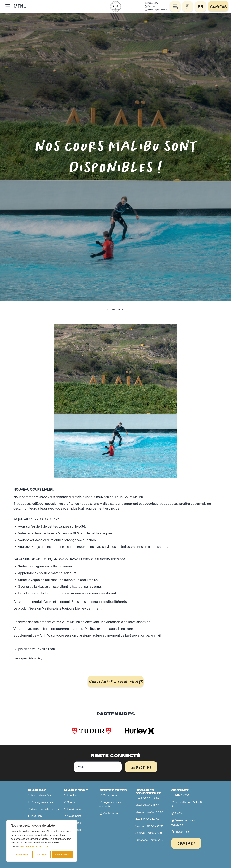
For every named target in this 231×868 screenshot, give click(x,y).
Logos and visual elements (111, 804)
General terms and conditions (184, 822)
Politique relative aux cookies (35, 846)
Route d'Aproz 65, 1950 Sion (187, 804)
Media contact (111, 813)
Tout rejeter (41, 855)
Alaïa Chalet (74, 816)
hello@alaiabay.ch (137, 622)
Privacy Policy (183, 832)
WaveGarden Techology (45, 809)
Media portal (110, 795)
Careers (72, 802)
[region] (42, 841)
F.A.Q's (178, 813)
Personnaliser (21, 855)
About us (72, 795)
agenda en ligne (121, 629)
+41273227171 (183, 795)
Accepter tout (62, 855)
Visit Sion (36, 816)
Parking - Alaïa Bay (42, 802)
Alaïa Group (74, 809)
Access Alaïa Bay (41, 795)
